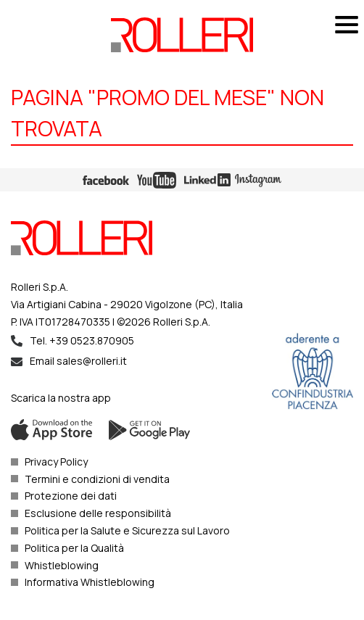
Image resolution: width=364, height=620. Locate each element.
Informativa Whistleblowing (90, 582)
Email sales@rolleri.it (78, 361)
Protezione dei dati (71, 496)
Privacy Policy (56, 462)
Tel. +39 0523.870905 (82, 340)
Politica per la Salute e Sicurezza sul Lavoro (127, 530)
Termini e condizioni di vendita (97, 479)
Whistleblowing (62, 565)
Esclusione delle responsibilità (98, 513)
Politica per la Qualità (74, 548)
